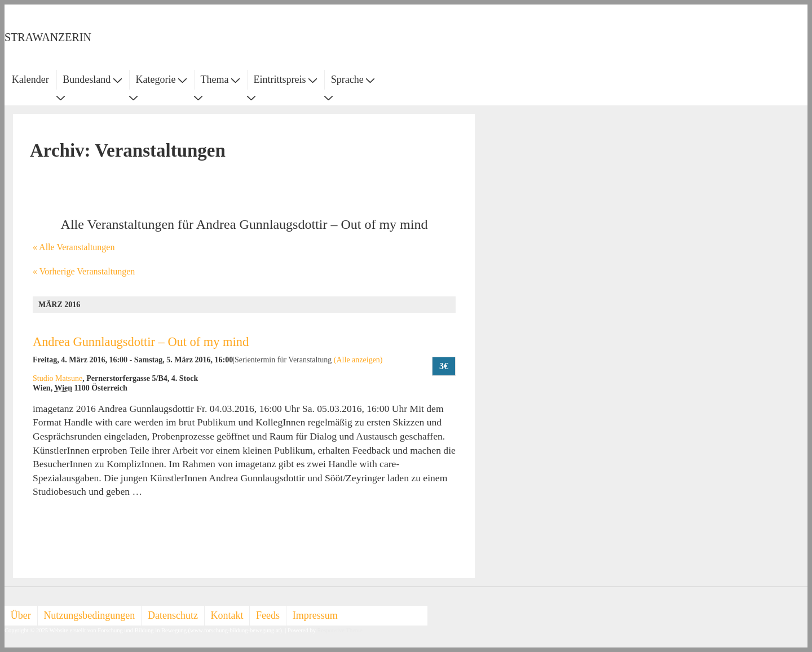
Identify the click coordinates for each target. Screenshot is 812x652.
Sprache (353, 79)
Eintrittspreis (286, 79)
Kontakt (227, 615)
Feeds (268, 615)
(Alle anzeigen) (358, 360)
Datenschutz (173, 615)
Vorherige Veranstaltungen (84, 271)
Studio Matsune (58, 378)
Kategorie (161, 79)
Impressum (315, 615)
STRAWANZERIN (48, 37)
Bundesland (92, 79)
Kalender (30, 79)
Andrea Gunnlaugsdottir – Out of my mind (141, 342)
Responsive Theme (340, 630)
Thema (220, 79)
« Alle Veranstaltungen (74, 247)
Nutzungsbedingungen (89, 615)
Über (21, 615)
